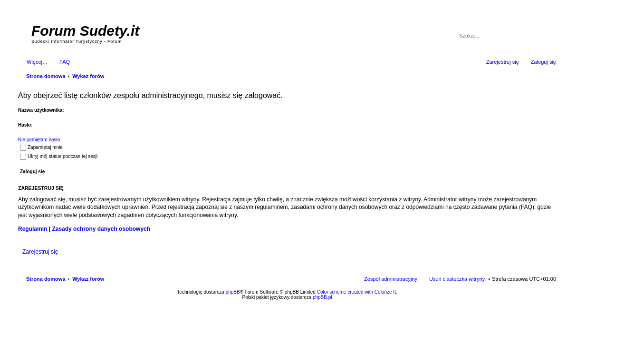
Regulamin (33, 229)
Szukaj (536, 36)
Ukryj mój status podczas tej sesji (59, 156)
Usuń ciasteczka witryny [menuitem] (457, 279)
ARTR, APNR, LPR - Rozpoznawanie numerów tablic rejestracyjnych (339, 304)
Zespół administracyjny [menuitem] (391, 279)
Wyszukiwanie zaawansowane (550, 36)
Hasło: (25, 125)
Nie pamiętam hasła (39, 140)
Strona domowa (46, 279)
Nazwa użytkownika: (41, 110)
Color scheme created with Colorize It (356, 292)
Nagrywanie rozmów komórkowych (512, 306)
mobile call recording (548, 306)
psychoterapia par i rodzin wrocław (539, 309)
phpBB (233, 292)
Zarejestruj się (40, 252)
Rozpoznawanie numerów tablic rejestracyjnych (531, 304)
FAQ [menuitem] (65, 62)
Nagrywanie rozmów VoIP (484, 304)
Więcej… (37, 62)
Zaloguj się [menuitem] (543, 62)
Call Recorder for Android (450, 304)
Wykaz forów (88, 279)
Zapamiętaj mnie (41, 147)
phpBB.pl (322, 297)
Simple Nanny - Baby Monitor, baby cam (408, 304)
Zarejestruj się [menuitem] (503, 62)
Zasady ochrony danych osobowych (101, 229)
